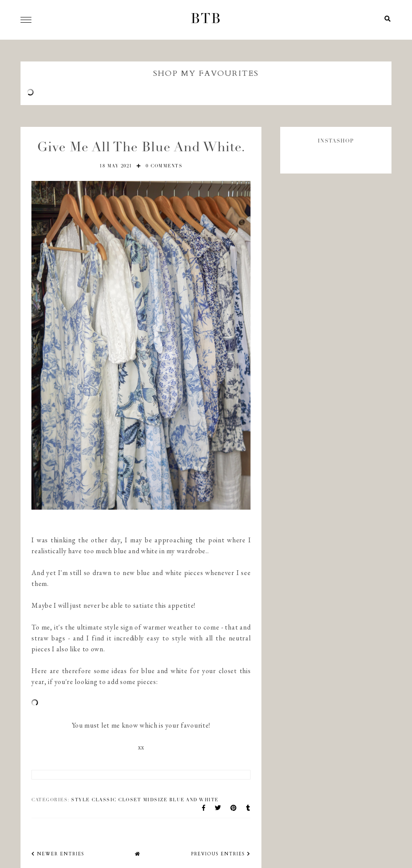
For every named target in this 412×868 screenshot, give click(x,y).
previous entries (221, 854)
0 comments (164, 166)
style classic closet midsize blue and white (145, 800)
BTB (206, 20)
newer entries (58, 854)
